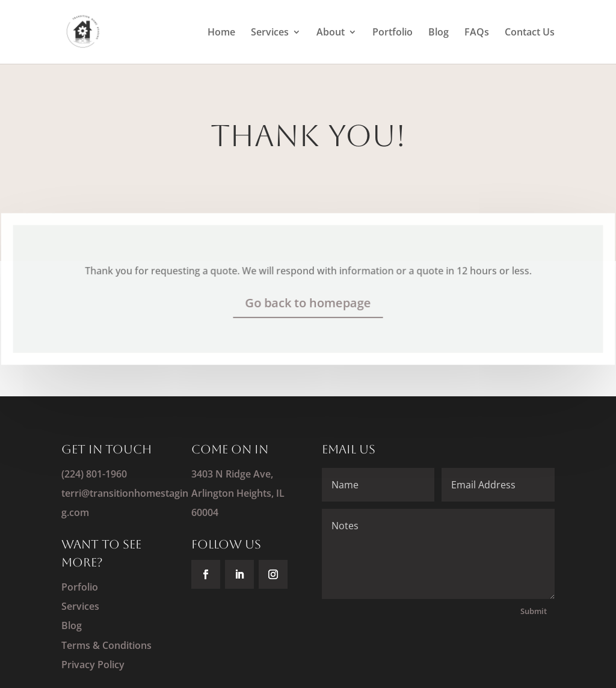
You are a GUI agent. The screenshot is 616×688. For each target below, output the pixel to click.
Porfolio (80, 587)
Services (270, 33)
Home (221, 33)
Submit (534, 611)
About (331, 33)
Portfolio (393, 33)
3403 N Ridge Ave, (232, 474)
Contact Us (530, 33)
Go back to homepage (308, 302)
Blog (439, 33)
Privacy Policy (93, 665)
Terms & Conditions (106, 645)
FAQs (477, 33)
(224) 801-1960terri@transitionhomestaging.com (125, 493)
